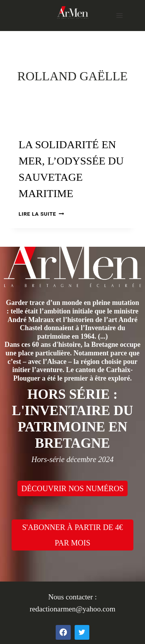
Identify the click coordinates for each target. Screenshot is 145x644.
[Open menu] (119, 15)
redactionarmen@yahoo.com (73, 609)
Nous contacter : (73, 597)
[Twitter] (82, 632)
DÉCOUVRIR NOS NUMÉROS (72, 488)
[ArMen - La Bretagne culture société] (73, 12)
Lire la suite (41, 214)
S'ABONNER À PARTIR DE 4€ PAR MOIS (72, 535)
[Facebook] (63, 632)
